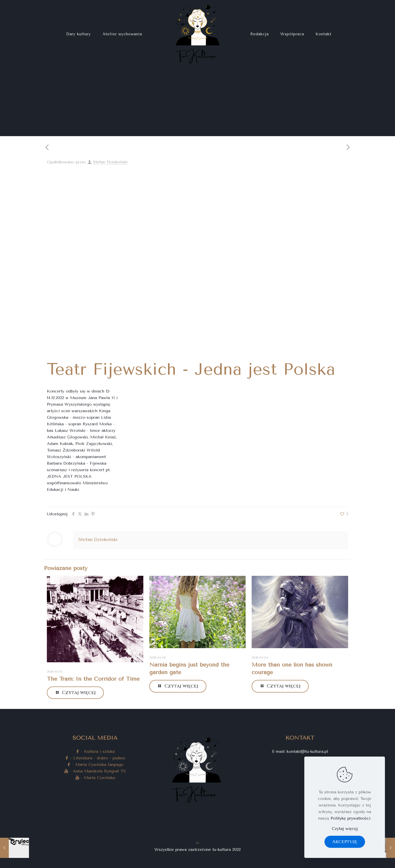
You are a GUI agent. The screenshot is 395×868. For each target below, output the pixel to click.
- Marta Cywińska (95, 778)
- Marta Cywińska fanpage (95, 765)
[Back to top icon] (197, 843)
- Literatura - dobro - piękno (95, 758)
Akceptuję (345, 842)
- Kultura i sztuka (95, 751)
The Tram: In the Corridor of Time (93, 679)
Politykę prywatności (350, 818)
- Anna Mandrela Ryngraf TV (95, 771)
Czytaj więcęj (345, 829)
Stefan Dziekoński (110, 162)
